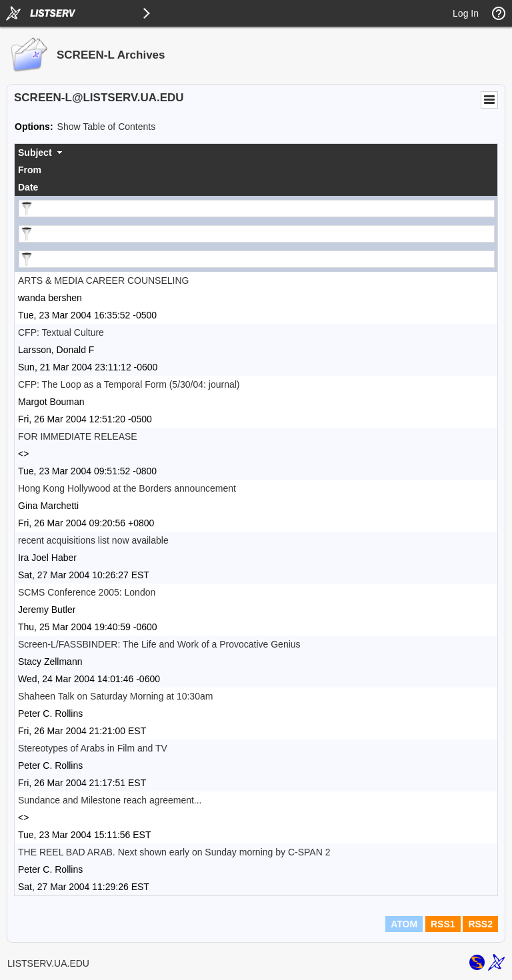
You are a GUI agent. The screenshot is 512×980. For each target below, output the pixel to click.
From (30, 170)
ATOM (404, 924)
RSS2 (480, 924)
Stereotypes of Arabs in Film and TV (93, 748)
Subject (35, 153)
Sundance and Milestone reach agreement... (110, 800)
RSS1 (443, 924)
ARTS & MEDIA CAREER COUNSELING (103, 280)
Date (28, 187)
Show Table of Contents (107, 127)
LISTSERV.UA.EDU (48, 963)
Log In (466, 13)
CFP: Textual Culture (61, 332)
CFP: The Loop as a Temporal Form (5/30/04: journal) (129, 384)
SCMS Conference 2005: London (87, 592)
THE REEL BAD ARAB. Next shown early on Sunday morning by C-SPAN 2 (174, 852)
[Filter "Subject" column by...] (257, 209)
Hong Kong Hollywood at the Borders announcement (127, 488)
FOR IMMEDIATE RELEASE (78, 436)
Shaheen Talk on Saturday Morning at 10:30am (115, 696)
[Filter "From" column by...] (257, 234)
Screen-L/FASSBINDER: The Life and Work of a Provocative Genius (159, 644)
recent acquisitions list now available (93, 540)
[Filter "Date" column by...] (257, 259)
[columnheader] (256, 153)
